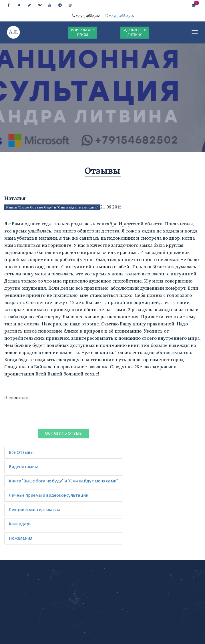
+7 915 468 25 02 (122, 16)
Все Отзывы (21, 453)
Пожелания (21, 538)
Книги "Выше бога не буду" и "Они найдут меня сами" (52, 207)
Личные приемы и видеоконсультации (49, 496)
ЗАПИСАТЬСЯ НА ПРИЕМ (82, 33)
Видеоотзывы (23, 467)
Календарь (20, 524)
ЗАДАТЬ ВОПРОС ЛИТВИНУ (135, 33)
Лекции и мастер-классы (34, 510)
